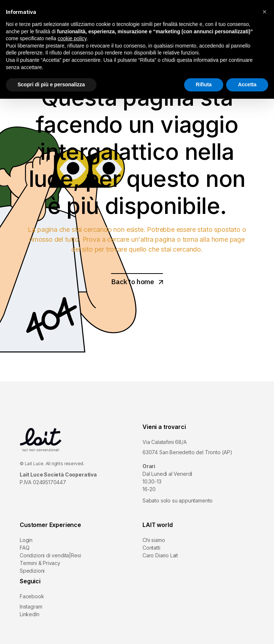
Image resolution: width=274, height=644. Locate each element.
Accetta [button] (247, 84)
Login (26, 540)
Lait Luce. (35, 464)
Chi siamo (154, 540)
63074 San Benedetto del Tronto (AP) (187, 452)
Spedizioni (32, 571)
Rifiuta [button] (204, 84)
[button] (265, 12)
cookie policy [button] (72, 38)
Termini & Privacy (40, 563)
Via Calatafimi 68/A (165, 442)
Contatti (151, 548)
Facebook (32, 596)
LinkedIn (30, 614)
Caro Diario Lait (160, 555)
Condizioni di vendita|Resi (50, 555)
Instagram (31, 607)
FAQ (24, 548)
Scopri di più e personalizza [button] (51, 84)
